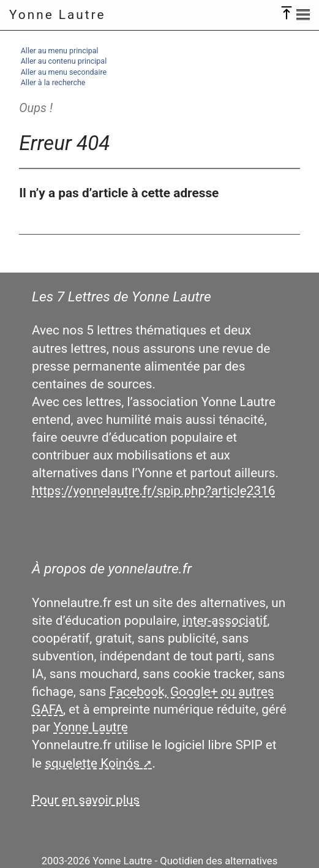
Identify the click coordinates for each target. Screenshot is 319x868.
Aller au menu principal (60, 51)
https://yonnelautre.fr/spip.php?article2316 (154, 491)
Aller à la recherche (53, 82)
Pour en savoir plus (86, 800)
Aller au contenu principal (64, 61)
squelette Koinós (92, 763)
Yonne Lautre (58, 15)
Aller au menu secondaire (64, 72)
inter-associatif (225, 621)
